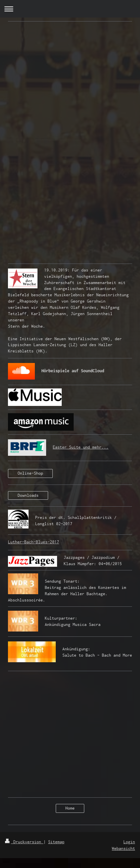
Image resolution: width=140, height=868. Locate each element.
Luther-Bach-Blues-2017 (34, 542)
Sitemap (56, 842)
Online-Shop (30, 473)
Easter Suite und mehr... (81, 447)
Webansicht (123, 848)
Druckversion (24, 842)
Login (129, 842)
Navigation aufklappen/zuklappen (70, 9)
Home (70, 808)
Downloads (28, 495)
